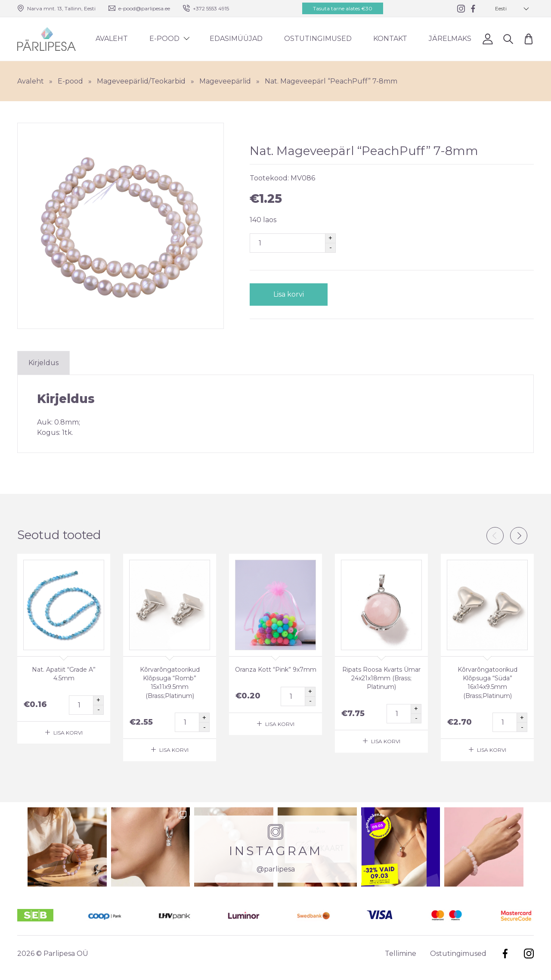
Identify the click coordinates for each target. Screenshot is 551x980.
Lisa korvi (289, 294)
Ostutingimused (318, 39)
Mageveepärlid (225, 81)
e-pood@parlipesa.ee (144, 8)
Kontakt (390, 39)
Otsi (508, 39)
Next (519, 536)
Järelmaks (450, 39)
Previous (495, 536)
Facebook (505, 954)
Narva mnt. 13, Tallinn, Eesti (61, 8)
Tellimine (401, 954)
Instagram (529, 954)
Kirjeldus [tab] (43, 363)
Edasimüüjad (236, 39)
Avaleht (112, 39)
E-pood (164, 39)
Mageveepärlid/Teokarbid (141, 81)
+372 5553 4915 (211, 8)
